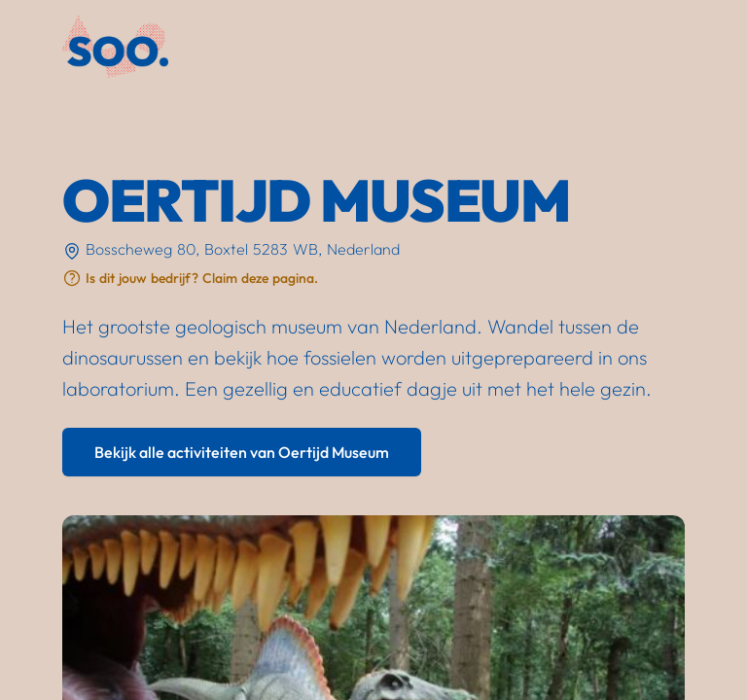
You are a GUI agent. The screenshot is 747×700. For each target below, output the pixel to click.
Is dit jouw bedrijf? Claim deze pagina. (202, 278)
